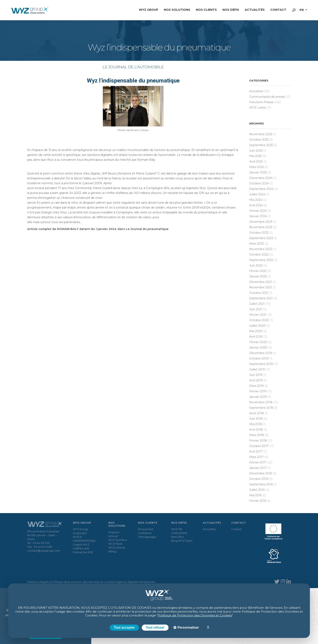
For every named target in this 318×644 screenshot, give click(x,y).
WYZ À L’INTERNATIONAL (84, 539)
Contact (237, 529)
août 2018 (257, 413)
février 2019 (258, 391)
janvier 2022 (258, 276)
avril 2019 (256, 380)
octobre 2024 (259, 183)
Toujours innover (114, 534)
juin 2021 (256, 309)
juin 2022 (256, 265)
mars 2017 (256, 457)
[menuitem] (303, 10)
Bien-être (178, 537)
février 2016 (258, 501)
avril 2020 (256, 337)
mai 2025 (256, 156)
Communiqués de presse (267, 97)
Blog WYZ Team (182, 541)
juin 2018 (256, 419)
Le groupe (80, 533)
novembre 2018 (261, 402)
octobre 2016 (259, 479)
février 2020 (258, 342)
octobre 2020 (259, 320)
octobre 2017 (259, 446)
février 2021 (258, 315)
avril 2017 (256, 451)
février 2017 (258, 462)
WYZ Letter (258, 108)
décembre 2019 (261, 353)
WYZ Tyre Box (118, 540)
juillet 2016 (257, 490)
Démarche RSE (83, 552)
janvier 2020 (258, 348)
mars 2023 (257, 244)
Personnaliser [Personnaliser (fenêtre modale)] (188, 627)
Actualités (256, 91)
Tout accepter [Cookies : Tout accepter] (124, 627)
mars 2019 (256, 386)
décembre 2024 (261, 178)
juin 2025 (256, 151)
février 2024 (258, 211)
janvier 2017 (258, 468)
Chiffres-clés (81, 548)
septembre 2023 (261, 238)
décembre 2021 (261, 282)
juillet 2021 (257, 304)
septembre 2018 (261, 408)
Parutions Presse (261, 102)
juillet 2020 (257, 326)
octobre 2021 (259, 293)
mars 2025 (256, 167)
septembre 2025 (261, 145)
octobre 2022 (259, 255)
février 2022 (258, 271)
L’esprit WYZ (81, 545)
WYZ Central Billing (117, 549)
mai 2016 (255, 495)
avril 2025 (256, 162)
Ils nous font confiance (146, 531)
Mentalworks (147, 582)
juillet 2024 (257, 194)
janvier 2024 (258, 216)
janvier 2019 (258, 397)
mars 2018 (257, 435)
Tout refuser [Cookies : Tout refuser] (155, 627)
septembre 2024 (261, 189)
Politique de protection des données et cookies (83, 582)
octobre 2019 (259, 358)
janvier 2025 (258, 172)
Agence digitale (127, 582)
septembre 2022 (261, 260)
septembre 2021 (261, 298)
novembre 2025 (261, 134)
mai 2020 (256, 331)
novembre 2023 (261, 227)
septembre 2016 (261, 484)
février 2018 (258, 441)
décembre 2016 (261, 473)
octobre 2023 (259, 233)
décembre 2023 (261, 222)
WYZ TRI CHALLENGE (179, 531)
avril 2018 (256, 430)
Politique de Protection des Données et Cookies (195, 615)
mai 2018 (256, 424)
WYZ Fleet (115, 544)
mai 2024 (256, 200)
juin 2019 (256, 375)
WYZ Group (81, 529)
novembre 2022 (261, 249)
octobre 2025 (259, 140)
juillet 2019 (257, 369)
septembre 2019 (261, 364)
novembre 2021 (261, 287)
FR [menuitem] (302, 10)
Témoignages (147, 537)
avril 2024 (256, 205)
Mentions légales (38, 582)
